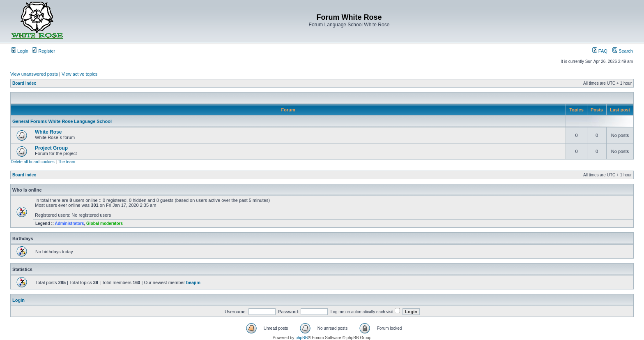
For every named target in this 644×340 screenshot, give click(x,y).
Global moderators (105, 223)
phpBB (301, 338)
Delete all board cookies (33, 162)
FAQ (600, 51)
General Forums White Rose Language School (62, 121)
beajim (193, 282)
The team (67, 162)
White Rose (48, 132)
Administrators (69, 223)
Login (20, 51)
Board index (24, 83)
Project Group (51, 148)
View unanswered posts (34, 74)
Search (623, 51)
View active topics (79, 74)
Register (44, 51)
